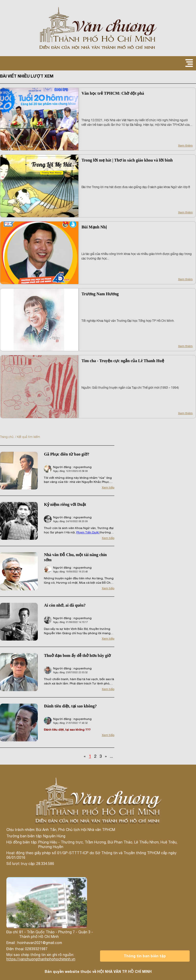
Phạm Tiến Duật (88, 532)
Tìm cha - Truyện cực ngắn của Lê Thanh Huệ (123, 361)
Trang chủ (7, 437)
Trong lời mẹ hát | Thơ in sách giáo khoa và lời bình (127, 160)
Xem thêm (185, 145)
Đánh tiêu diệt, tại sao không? (70, 706)
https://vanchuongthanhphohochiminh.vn (41, 959)
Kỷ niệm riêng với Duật (65, 504)
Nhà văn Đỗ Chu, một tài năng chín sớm (75, 557)
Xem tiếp (108, 487)
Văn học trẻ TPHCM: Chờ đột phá (113, 93)
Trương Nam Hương (100, 294)
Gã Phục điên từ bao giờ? (66, 454)
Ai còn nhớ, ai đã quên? (65, 605)
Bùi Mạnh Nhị (94, 227)
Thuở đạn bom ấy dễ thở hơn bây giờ (77, 656)
